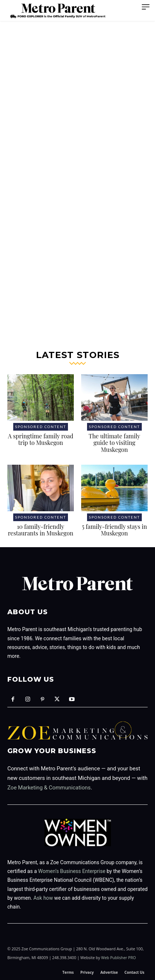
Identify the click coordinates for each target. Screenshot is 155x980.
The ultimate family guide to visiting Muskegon (114, 443)
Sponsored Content (41, 427)
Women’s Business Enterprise (72, 871)
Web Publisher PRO (118, 958)
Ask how (43, 898)
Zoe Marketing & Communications (49, 788)
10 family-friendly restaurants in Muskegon (41, 530)
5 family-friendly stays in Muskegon (114, 530)
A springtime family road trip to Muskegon (40, 439)
